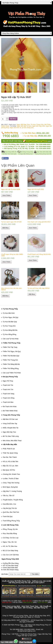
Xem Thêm (6, 195)
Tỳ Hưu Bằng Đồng (9, 334)
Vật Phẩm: (5, 574)
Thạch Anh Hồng (9, 398)
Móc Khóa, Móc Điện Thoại (12, 441)
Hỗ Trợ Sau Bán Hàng (11, 565)
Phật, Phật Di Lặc (9, 449)
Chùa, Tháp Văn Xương (11, 483)
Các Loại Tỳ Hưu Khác (11, 339)
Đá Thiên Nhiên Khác (10, 411)
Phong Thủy (6, 634)
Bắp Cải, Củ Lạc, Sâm (11, 466)
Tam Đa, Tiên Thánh (10, 457)
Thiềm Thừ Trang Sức (10, 360)
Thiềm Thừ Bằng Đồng (11, 368)
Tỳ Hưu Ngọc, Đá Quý (10, 317)
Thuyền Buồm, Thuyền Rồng (13, 500)
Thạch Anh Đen (8, 402)
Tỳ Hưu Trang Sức (37, 124)
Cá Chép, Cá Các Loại (11, 538)
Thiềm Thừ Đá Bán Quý (11, 356)
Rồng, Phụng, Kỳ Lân (10, 529)
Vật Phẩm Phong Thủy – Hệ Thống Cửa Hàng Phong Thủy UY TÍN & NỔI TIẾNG (29, 626)
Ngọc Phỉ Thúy (8, 381)
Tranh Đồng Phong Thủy (11, 521)
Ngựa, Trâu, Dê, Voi (10, 542)
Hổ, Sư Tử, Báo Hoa (10, 546)
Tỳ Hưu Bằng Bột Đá (10, 330)
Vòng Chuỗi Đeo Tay (10, 423)
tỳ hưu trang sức (28, 128)
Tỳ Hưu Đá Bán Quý (10, 322)
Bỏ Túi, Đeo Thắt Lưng (11, 436)
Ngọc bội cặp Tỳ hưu (24, 126)
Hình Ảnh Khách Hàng (11, 570)
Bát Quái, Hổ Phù (9, 470)
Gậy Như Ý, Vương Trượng (12, 491)
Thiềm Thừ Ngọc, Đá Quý (12, 351)
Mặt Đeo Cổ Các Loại (10, 419)
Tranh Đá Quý (8, 516)
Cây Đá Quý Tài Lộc (10, 508)
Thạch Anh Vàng (8, 394)
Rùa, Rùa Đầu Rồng (10, 533)
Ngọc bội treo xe (15, 128)
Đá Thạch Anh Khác (10, 406)
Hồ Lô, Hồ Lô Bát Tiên (11, 461)
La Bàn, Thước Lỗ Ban (11, 478)
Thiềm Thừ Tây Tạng (10, 347)
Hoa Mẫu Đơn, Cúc (9, 504)
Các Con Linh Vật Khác (11, 555)
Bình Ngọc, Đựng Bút (10, 487)
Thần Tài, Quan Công (10, 453)
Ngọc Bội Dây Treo (23, 124)
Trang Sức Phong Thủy (28, 634)
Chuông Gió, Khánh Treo (11, 474)
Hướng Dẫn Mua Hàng (11, 563)
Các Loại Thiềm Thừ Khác (12, 373)
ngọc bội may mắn (39, 126)
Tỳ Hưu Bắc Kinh (9, 313)
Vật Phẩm (15, 634)
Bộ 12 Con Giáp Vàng (10, 551)
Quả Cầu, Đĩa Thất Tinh (11, 512)
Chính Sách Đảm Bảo (10, 568)
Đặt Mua (13, 119)
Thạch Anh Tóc (8, 385)
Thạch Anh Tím (8, 389)
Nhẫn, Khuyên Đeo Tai (11, 428)
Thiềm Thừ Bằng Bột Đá (11, 364)
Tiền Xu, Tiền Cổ (9, 496)
